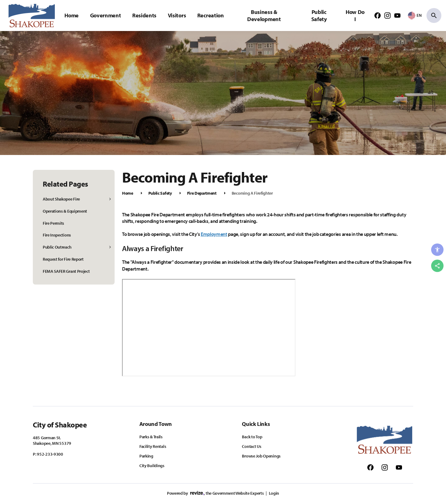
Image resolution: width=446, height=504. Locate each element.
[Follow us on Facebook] (378, 15)
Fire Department (202, 193)
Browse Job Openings (261, 456)
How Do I (355, 15)
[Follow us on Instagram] (387, 15)
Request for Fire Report (63, 259)
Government (106, 15)
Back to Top (252, 437)
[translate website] (415, 15)
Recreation (211, 15)
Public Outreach (57, 247)
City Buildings (152, 466)
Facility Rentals (153, 446)
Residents (144, 15)
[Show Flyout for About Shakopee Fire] (110, 199)
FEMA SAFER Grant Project (66, 271)
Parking (146, 456)
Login (274, 493)
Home (72, 15)
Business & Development (264, 15)
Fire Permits (53, 223)
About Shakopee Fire (61, 199)
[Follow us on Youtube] (397, 15)
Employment (214, 234)
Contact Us (251, 446)
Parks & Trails (151, 437)
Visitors (177, 15)
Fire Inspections (57, 235)
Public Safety (319, 15)
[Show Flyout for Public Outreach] (110, 247)
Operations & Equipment (65, 211)
